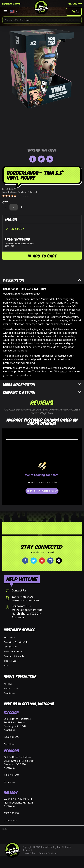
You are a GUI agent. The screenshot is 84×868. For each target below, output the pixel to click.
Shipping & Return (19, 392)
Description (14, 280)
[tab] (42, 280)
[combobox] (42, 20)
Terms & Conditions (13, 651)
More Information (19, 384)
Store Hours (10, 744)
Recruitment (10, 693)
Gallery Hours (10, 821)
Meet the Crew (11, 688)
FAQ (6, 665)
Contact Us (19, 590)
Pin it (50, 159)
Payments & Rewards (14, 656)
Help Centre (9, 637)
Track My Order (11, 661)
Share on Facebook (33, 159)
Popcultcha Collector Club (16, 642)
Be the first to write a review (42, 491)
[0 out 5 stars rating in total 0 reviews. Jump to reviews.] (16, 196)
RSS (5, 829)
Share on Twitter (41, 159)
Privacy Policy (10, 647)
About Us (8, 684)
